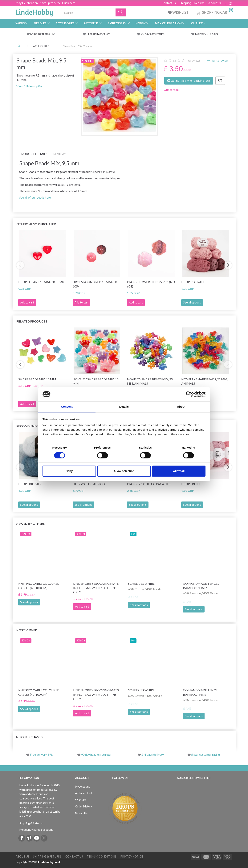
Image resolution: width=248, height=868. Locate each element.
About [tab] (181, 407)
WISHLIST (179, 12)
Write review (220, 60)
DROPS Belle (191, 484)
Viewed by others (30, 523)
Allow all (179, 471)
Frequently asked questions (36, 830)
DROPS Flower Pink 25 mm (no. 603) (151, 284)
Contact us (169, 3)
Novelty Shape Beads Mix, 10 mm (96, 381)
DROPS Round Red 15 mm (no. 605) (96, 284)
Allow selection (124, 471)
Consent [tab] (67, 407)
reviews (194, 60)
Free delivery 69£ (41, 754)
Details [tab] (124, 407)
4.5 (53, 34)
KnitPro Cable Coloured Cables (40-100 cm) (39, 586)
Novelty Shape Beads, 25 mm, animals (205, 381)
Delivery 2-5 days (206, 34)
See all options (192, 302)
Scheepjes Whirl (141, 583)
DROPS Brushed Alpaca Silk (149, 484)
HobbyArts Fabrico (89, 484)
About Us (215, 3)
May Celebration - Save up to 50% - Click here (45, 3)
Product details (33, 154)
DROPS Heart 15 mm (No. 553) (41, 282)
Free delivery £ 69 (98, 34)
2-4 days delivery (153, 754)
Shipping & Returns (192, 3)
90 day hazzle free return (97, 754)
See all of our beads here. (35, 197)
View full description (30, 86)
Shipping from (40, 34)
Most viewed (26, 630)
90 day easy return (153, 34)
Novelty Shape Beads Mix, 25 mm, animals (150, 381)
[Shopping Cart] (214, 12)
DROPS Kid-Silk (30, 484)
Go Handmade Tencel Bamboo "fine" (201, 586)
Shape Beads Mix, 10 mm (37, 379)
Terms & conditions (102, 856)
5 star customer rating (206, 754)
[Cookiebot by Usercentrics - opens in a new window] (189, 394)
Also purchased (29, 737)
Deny (69, 471)
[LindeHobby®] (35, 12)
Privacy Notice (132, 856)
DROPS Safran (193, 282)
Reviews (60, 154)
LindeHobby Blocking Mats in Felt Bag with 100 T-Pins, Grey (96, 588)
